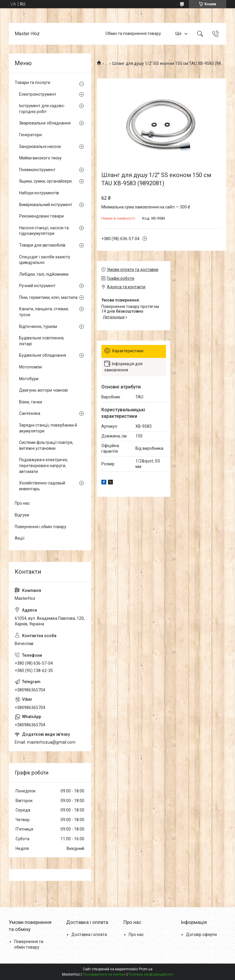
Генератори (30, 135)
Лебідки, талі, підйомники (44, 274)
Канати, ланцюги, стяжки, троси (44, 312)
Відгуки (22, 515)
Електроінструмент (38, 94)
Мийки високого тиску (40, 158)
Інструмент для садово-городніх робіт (42, 109)
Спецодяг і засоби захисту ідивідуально (45, 260)
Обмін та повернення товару (133, 33)
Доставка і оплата (89, 934)
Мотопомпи (30, 367)
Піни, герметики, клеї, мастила (48, 297)
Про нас (22, 503)
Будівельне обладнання (43, 355)
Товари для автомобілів (42, 245)
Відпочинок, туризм (38, 326)
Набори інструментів (39, 193)
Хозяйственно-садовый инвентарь (42, 486)
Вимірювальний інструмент (46, 205)
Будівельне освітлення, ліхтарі (42, 341)
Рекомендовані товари (41, 216)
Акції (20, 538)
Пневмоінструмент (37, 170)
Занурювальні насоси (40, 147)
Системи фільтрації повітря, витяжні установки (46, 445)
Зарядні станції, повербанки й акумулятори (48, 428)
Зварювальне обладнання (45, 123)
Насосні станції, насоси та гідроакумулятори (44, 231)
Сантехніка (30, 413)
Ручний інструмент (37, 286)
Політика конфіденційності (151, 974)
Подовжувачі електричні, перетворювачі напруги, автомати (43, 465)
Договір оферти (201, 934)
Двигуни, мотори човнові (43, 390)
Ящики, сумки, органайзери (45, 181)
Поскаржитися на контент (104, 974)
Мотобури (29, 379)
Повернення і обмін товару (41, 527)
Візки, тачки (31, 402)
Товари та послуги (32, 82)
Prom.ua (146, 969)
